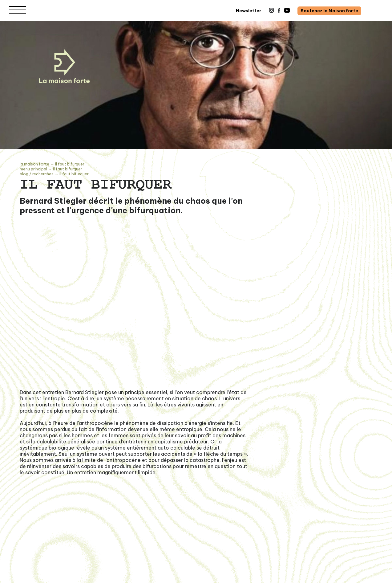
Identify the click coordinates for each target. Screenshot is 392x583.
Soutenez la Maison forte (329, 11)
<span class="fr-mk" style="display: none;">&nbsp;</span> (135, 316)
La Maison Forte (34, 164)
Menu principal (33, 169)
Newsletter (249, 11)
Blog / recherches (37, 174)
